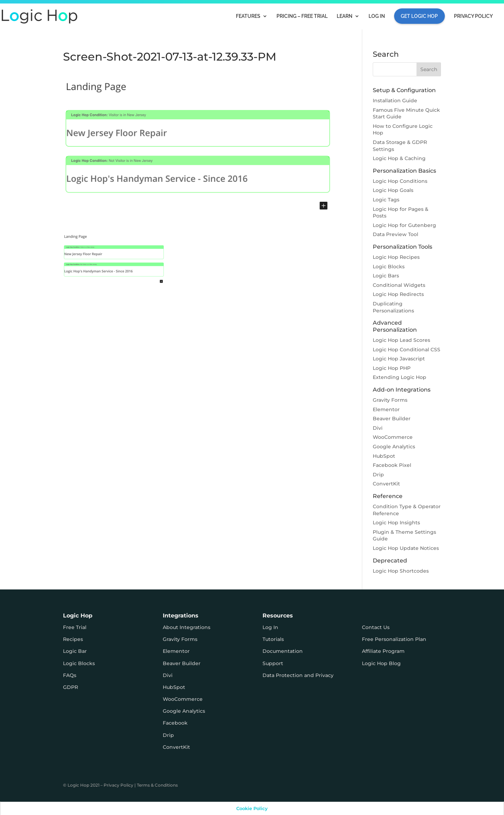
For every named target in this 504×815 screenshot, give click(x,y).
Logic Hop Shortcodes (401, 571)
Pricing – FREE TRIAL (302, 16)
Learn (345, 16)
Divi (378, 428)
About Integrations (187, 627)
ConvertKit (386, 484)
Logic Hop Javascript (399, 359)
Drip (378, 475)
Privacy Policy (473, 16)
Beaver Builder (392, 419)
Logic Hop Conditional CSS (407, 350)
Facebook (175, 723)
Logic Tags (386, 200)
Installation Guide (395, 101)
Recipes (73, 639)
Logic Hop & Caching (399, 158)
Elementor (386, 409)
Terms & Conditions (157, 785)
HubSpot (384, 456)
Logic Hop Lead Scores (401, 340)
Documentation (283, 651)
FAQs (70, 675)
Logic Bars (386, 276)
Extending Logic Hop (400, 377)
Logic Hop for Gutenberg (404, 225)
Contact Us (376, 627)
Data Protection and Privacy (298, 675)
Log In (377, 16)
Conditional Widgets (399, 285)
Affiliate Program (383, 651)
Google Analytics (394, 447)
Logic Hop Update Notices (406, 548)
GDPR (71, 687)
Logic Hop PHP (392, 368)
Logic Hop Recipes (396, 257)
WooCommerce (393, 437)
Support (273, 663)
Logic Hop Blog (381, 663)
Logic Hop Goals (393, 190)
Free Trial (75, 627)
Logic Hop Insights (396, 523)
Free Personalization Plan (394, 639)
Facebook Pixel (392, 465)
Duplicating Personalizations (393, 307)
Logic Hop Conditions (400, 181)
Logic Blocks (389, 267)
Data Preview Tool (395, 234)
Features (248, 16)
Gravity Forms (390, 400)
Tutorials (273, 639)
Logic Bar (75, 651)
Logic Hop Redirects (398, 294)
